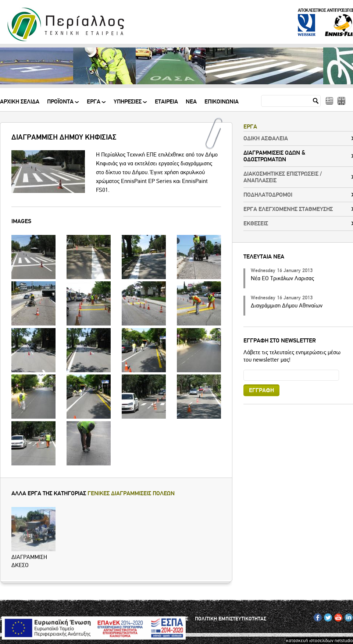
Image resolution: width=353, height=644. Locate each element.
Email (244, 369)
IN (347, 616)
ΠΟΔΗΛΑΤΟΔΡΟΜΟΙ (268, 195)
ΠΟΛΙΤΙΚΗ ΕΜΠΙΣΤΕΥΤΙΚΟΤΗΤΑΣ (231, 619)
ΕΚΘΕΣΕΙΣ (256, 224)
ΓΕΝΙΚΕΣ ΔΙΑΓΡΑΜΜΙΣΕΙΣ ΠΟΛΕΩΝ (131, 493)
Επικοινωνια (222, 102)
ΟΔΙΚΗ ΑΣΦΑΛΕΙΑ (266, 138)
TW (327, 616)
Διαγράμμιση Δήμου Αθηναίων (287, 306)
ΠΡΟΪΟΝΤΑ (61, 104)
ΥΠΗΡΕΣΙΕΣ (128, 104)
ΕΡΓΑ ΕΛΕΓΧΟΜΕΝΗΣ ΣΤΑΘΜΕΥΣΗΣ (288, 209)
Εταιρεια (166, 102)
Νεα (191, 102)
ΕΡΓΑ (94, 104)
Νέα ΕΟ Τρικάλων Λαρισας (282, 278)
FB (316, 616)
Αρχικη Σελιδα (20, 102)
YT (337, 616)
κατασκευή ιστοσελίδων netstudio (320, 641)
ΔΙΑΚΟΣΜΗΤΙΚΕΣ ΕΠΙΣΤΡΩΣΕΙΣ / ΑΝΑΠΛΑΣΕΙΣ (283, 177)
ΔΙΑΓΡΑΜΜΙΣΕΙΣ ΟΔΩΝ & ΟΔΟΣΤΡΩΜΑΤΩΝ (274, 156)
